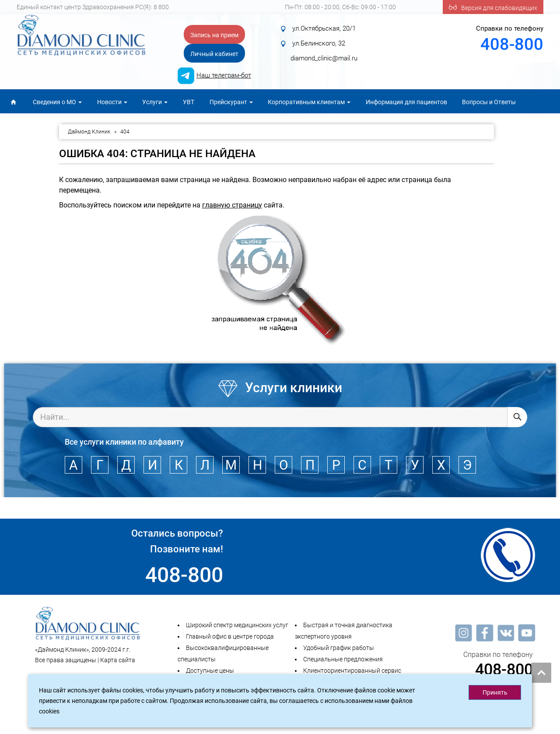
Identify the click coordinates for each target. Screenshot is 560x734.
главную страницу (232, 205)
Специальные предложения (343, 659)
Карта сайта (118, 660)
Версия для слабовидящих (493, 7)
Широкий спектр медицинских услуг (237, 625)
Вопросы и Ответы (489, 102)
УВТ (189, 102)
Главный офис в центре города (230, 636)
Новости (112, 102)
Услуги (155, 102)
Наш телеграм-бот (224, 75)
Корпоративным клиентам (309, 102)
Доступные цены (210, 671)
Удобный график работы (339, 648)
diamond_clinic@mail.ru (324, 58)
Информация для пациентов (406, 102)
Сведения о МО (57, 102)
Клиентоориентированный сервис (352, 671)
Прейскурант (231, 102)
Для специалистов (35, 124)
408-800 (512, 44)
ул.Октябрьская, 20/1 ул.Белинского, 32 (322, 43)
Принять (495, 692)
